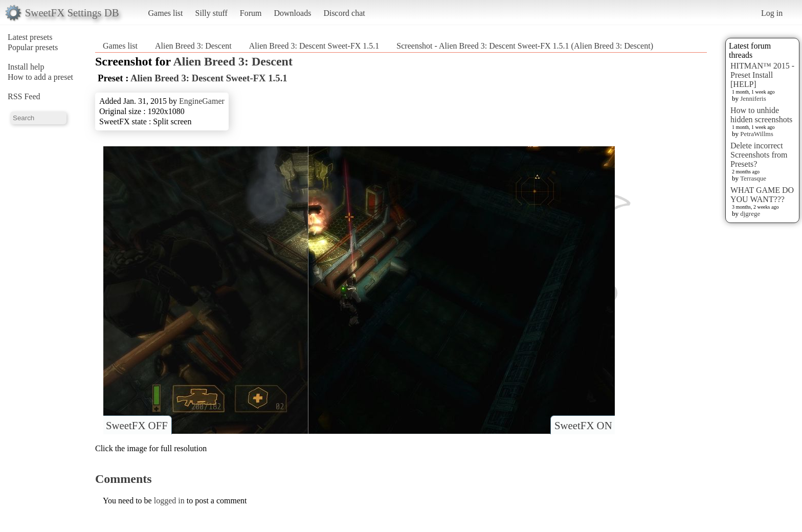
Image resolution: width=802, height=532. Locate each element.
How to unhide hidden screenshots (761, 115)
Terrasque (753, 178)
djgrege (750, 214)
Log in (772, 13)
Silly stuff (211, 13)
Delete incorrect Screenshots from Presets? (759, 155)
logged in (169, 501)
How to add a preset (40, 77)
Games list (166, 13)
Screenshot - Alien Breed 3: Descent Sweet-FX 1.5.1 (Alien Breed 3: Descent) (525, 46)
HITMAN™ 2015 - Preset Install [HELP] (762, 75)
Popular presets (33, 47)
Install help (26, 67)
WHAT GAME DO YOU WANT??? (762, 195)
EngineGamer (202, 101)
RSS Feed (24, 96)
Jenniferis (753, 98)
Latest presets (30, 37)
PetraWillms (756, 134)
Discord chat (344, 13)
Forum (251, 13)
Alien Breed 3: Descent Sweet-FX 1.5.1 (314, 46)
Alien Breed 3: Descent (193, 46)
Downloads (292, 13)
